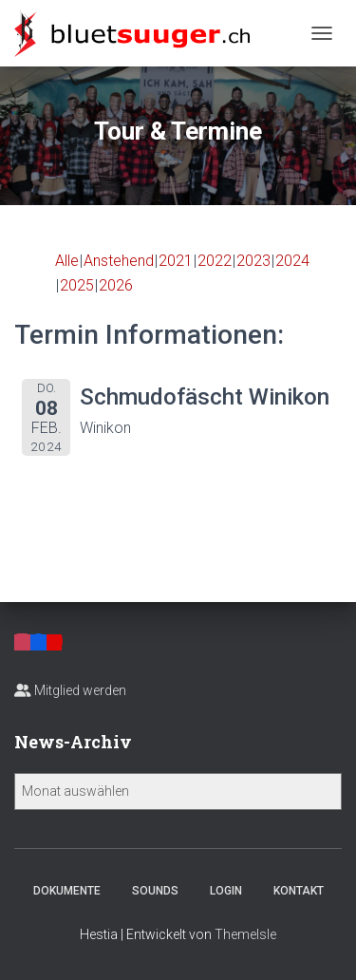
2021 (176, 261)
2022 (215, 261)
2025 (77, 285)
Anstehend (119, 261)
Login (226, 891)
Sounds (155, 891)
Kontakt (299, 891)
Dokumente (67, 891)
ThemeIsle (245, 934)
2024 (292, 261)
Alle (67, 261)
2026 (116, 285)
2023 (253, 261)
